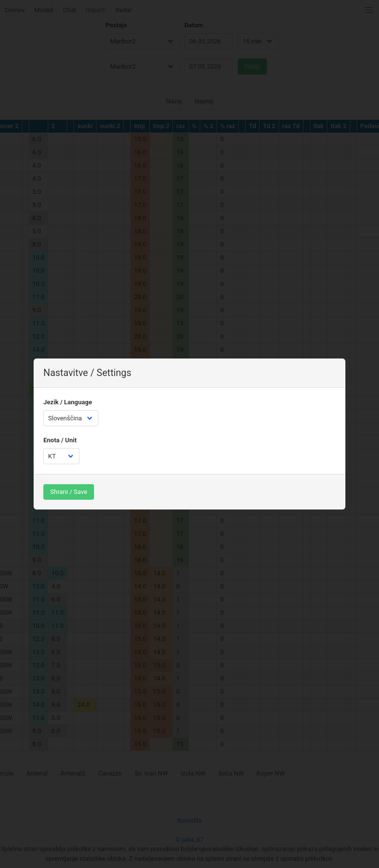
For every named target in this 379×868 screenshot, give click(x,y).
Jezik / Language (68, 402)
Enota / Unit (60, 440)
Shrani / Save (69, 492)
